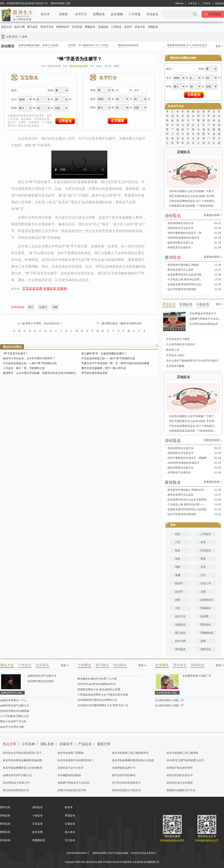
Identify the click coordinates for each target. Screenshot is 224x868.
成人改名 (70, 832)
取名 (178, 550)
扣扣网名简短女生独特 (41, 681)
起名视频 (117, 14)
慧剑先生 (206, 624)
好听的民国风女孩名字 (180, 775)
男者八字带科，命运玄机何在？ (44, 323)
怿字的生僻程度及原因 (94, 373)
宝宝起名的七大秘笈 (178, 339)
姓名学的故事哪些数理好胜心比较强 (133, 760)
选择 (203, 641)
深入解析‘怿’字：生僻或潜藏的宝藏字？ (104, 353)
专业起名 (153, 14)
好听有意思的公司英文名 (126, 790)
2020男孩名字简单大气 (203, 313)
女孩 (203, 592)
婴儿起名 (33, 27)
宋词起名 (180, 649)
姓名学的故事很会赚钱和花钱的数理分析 (24, 761)
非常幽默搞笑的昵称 (69, 775)
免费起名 (99, 14)
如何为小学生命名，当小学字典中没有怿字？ (29, 358)
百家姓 (63, 14)
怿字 (31, 307)
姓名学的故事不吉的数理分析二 (76, 760)
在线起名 (220, 3)
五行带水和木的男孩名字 (204, 324)
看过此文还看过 (12, 347)
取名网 (109, 858)
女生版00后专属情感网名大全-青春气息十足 (103, 705)
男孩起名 (90, 27)
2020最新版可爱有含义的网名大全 (97, 700)
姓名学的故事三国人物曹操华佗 (130, 753)
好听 (178, 600)
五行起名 (70, 840)
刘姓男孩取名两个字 (124, 768)
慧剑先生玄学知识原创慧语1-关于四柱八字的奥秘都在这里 (24, 754)
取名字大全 (47, 27)
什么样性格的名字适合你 (181, 344)
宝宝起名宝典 (32, 289)
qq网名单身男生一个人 (13, 700)
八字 (178, 542)
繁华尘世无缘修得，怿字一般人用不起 (104, 368)
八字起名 (206, 3)
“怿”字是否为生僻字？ (16, 353)
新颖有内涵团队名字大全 (181, 790)
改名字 (128, 27)
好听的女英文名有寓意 (180, 783)
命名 (178, 559)
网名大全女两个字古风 (13, 721)
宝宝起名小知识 (175, 355)
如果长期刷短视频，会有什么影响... (39, 46)
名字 (203, 542)
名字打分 (81, 14)
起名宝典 (38, 832)
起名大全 (7, 27)
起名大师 (20, 27)
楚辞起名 (5, 832)
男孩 (203, 559)
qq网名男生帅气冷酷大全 (42, 676)
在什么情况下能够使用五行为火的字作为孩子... (193, 361)
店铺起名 (153, 27)
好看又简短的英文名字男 (72, 790)
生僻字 (43, 307)
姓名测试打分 (127, 858)
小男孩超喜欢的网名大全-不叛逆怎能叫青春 (103, 695)
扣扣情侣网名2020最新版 (15, 711)
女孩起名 (103, 27)
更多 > (219, 46)
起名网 (204, 616)
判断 (55, 307)
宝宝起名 (77, 27)
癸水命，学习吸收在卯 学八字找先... (89, 46)
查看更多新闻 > (213, 215)
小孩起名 (38, 815)
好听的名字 (63, 27)
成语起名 (38, 807)
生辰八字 (206, 583)
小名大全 (192, 3)
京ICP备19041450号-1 (78, 853)
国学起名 (5, 807)
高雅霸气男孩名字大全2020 (73, 783)
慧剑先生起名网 (79, 66)
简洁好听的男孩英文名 (16, 790)
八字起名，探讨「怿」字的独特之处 (24, 368)
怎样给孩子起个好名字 (71, 768)
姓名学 (45, 14)
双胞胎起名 (207, 633)
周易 (178, 567)
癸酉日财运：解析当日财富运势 (123, 323)
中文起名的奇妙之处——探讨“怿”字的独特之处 (108, 358)
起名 (178, 534)
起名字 (179, 592)
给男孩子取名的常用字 (180, 768)
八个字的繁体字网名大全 (14, 716)
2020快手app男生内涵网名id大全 (97, 684)
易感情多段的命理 (128, 46)
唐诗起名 (5, 824)
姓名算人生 (173, 350)
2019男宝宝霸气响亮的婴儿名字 (185, 760)
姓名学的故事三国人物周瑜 (182, 753)
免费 (178, 575)
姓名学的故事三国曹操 (71, 753)
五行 (203, 575)
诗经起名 (5, 815)
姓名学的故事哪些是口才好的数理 (22, 768)
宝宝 (203, 567)
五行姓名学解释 (175, 366)
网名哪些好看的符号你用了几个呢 (97, 679)
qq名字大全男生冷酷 (12, 727)
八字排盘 (135, 14)
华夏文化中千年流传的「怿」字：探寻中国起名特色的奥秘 (115, 363)
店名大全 (140, 27)
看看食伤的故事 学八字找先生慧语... (188, 46)
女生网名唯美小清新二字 (197, 676)
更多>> (65, 665)
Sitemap (179, 3)
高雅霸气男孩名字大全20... (205, 319)
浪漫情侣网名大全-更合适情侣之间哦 (99, 689)
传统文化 (206, 649)
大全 (178, 608)
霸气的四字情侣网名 (124, 775)
